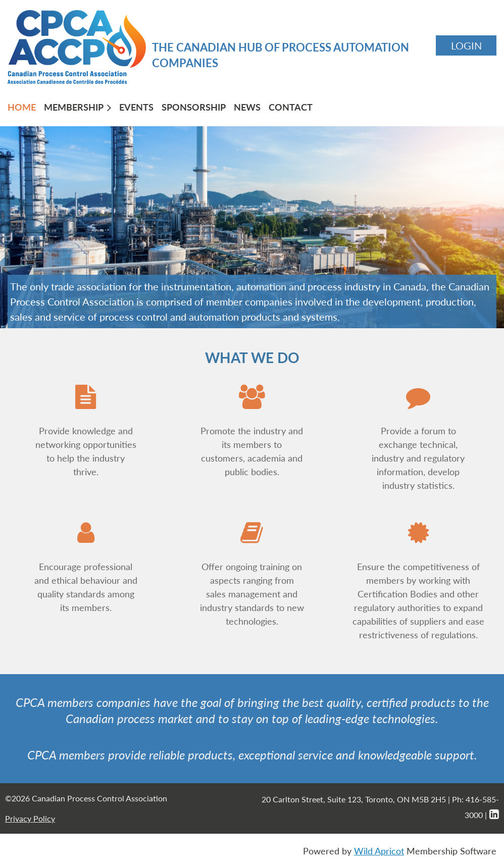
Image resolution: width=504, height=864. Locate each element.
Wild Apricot (379, 851)
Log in (466, 45)
